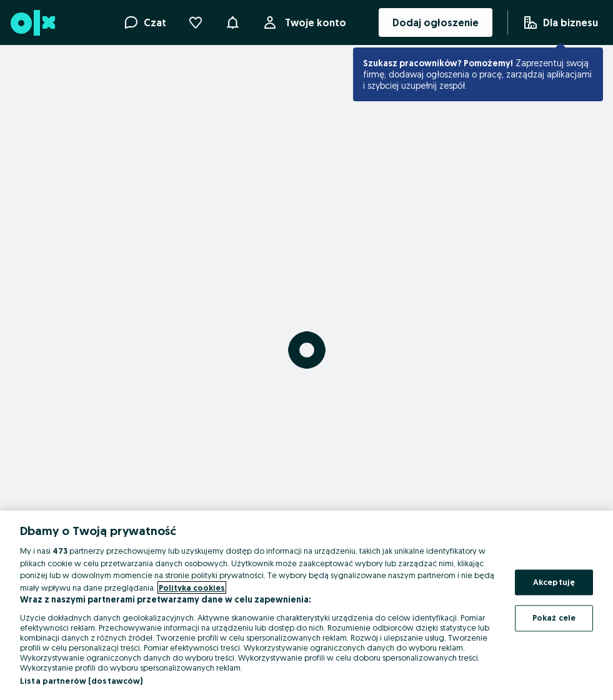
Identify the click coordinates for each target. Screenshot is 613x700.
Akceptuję (554, 582)
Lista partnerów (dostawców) (82, 681)
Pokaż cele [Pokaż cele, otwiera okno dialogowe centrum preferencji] (554, 618)
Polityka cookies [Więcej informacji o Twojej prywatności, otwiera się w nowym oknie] (192, 587)
